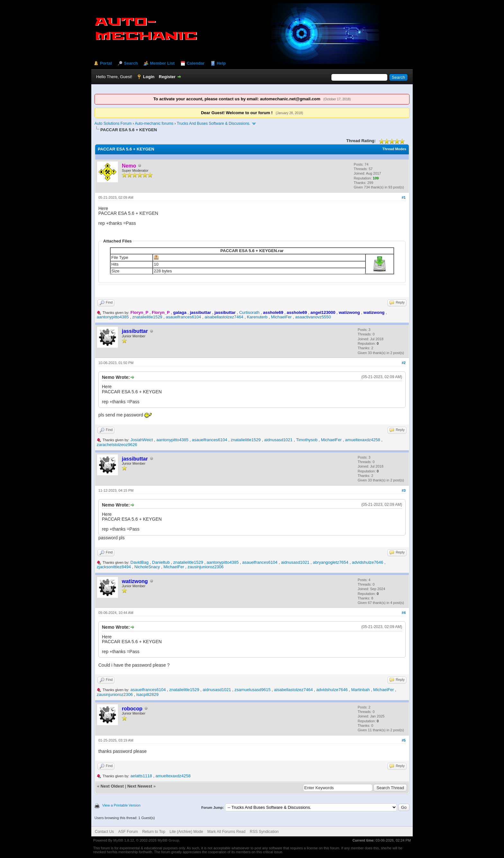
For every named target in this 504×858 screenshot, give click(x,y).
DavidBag (139, 562)
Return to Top (154, 832)
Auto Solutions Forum (113, 123)
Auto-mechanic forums (154, 123)
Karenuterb (257, 317)
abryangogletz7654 (331, 562)
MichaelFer (281, 317)
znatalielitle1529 (147, 317)
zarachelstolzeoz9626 (117, 445)
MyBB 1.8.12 (124, 840)
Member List (162, 63)
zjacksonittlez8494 (114, 567)
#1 (404, 197)
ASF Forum (128, 832)
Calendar (196, 63)
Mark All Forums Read (226, 832)
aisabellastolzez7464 (224, 317)
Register (167, 77)
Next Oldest (112, 786)
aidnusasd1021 (278, 440)
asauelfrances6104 (184, 317)
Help (221, 63)
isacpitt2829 (147, 694)
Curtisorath (249, 312)
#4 (404, 613)
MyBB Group (168, 840)
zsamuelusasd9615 (253, 690)
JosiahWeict (142, 440)
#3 (404, 490)
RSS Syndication (264, 832)
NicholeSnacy (147, 567)
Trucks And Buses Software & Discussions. (214, 123)
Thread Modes (394, 149)
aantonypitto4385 (113, 317)
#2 (404, 363)
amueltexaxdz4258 (363, 440)
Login (149, 77)
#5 (404, 740)
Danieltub (161, 562)
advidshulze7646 (368, 562)
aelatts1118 (141, 776)
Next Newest (140, 786)
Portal (106, 63)
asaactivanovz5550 (313, 317)
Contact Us (104, 832)
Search (131, 63)
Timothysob (307, 440)
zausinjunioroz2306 (206, 567)
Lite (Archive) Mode (186, 832)
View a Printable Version (121, 805)
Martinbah (360, 690)
